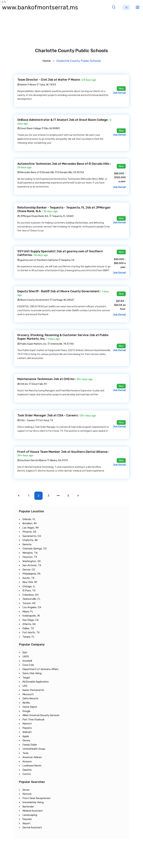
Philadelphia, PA (31, 574)
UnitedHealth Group (34, 749)
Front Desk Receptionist (36, 798)
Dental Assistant (32, 828)
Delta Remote (30, 698)
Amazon (27, 762)
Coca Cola (28, 665)
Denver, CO (29, 570)
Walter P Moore (27, 85)
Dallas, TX (28, 628)
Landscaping (30, 815)
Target (26, 678)
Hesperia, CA (68, 260)
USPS (26, 657)
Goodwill (27, 661)
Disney (26, 740)
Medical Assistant (33, 811)
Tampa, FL (28, 637)
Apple (26, 736)
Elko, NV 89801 (52, 128)
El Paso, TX (29, 591)
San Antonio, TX (32, 565)
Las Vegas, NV (31, 528)
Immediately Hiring (33, 802)
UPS (25, 686)
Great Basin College (29, 128)
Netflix (26, 703)
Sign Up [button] (126, 7)
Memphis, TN (30, 553)
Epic (25, 652)
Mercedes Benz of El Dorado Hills (36, 172)
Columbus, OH (30, 595)
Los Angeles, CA (32, 607)
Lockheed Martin (32, 766)
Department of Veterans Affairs (41, 669)
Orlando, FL (29, 519)
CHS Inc (23, 384)
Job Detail (119, 93)
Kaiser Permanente (33, 690)
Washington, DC (32, 561)
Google (26, 711)
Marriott (27, 724)
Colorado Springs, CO (35, 549)
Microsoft (28, 694)
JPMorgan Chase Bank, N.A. (33, 216)
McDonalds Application (36, 682)
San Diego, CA (31, 620)
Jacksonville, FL (31, 599)
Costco (27, 774)
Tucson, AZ (29, 603)
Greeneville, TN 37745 (62, 344)
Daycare (27, 819)
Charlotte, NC (30, 540)
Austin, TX (28, 578)
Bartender (28, 807)
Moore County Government (33, 300)
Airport (26, 823)
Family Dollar (30, 745)
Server (26, 790)
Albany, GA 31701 (59, 460)
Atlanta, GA (29, 624)
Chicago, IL (29, 586)
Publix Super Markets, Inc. (32, 344)
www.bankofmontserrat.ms (40, 7)
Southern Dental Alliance (32, 460)
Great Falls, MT (39, 384)
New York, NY (30, 582)
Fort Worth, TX (31, 632)
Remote (27, 544)
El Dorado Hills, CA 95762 (71, 172)
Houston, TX (30, 557)
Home (47, 61)
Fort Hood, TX (46, 420)
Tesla (25, 753)
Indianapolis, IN (31, 616)
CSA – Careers (26, 420)
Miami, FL (28, 612)
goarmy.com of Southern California (38, 260)
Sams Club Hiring (32, 673)
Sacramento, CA (32, 536)
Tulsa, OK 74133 (48, 85)
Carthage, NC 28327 (63, 300)
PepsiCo (27, 728)
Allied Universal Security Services (41, 715)
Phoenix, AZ (29, 532)
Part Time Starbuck (33, 720)
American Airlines (32, 757)
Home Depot (30, 707)
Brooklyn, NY (30, 523)
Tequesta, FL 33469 (63, 216)
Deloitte (27, 770)
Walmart (27, 732)
